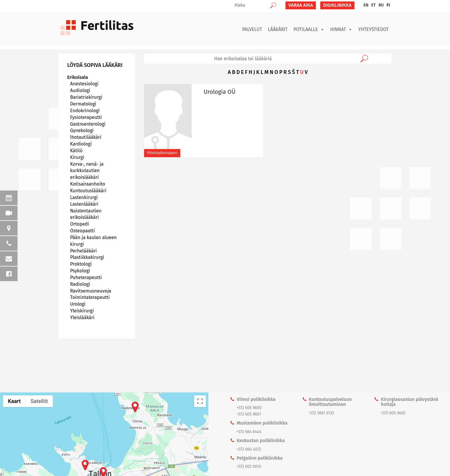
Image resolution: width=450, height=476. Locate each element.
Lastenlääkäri (84, 204)
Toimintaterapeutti (90, 297)
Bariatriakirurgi (86, 97)
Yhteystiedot (373, 29)
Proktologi (81, 264)
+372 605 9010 (249, 467)
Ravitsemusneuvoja (91, 291)
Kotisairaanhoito (88, 184)
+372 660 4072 (249, 449)
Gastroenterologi (88, 124)
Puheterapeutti (86, 277)
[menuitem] (366, 5)
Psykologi (80, 271)
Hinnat (341, 30)
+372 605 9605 (393, 413)
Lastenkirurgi (84, 197)
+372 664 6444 (249, 432)
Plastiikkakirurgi (87, 257)
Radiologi (80, 284)
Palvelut (252, 29)
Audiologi (80, 90)
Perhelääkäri (83, 251)
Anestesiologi (84, 84)
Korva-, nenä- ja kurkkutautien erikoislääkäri (87, 171)
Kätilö (76, 151)
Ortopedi (79, 224)
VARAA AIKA (301, 5)
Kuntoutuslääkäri (88, 191)
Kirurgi (77, 157)
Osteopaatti (83, 231)
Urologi (78, 304)
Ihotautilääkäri (86, 137)
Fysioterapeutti (86, 117)
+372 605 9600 (249, 408)
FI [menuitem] (388, 5)
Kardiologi (81, 144)
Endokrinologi (85, 111)
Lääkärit (278, 29)
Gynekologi (82, 130)
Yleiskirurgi (82, 311)
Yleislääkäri (82, 317)
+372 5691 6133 (321, 413)
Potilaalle (309, 30)
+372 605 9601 (249, 414)
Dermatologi (83, 104)
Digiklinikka (337, 5)
